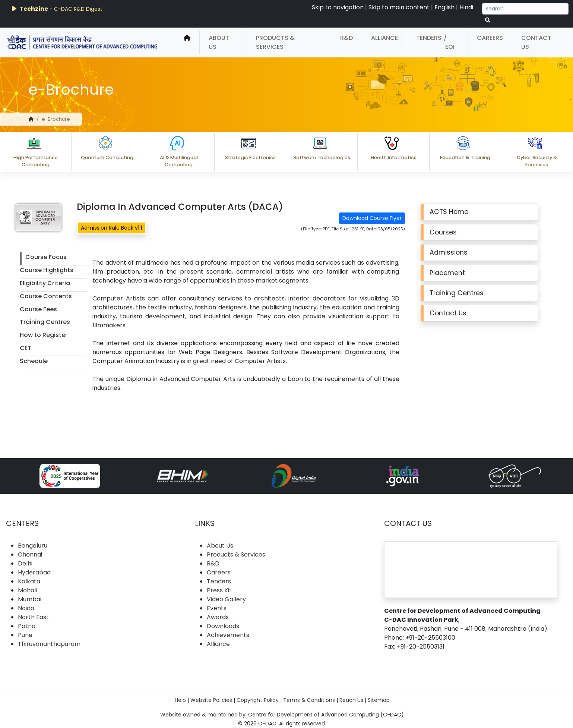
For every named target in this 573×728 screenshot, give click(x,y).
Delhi (25, 563)
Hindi (466, 7)
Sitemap (379, 700)
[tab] (53, 259)
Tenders (429, 38)
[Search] (525, 9)
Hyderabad (34, 572)
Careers (490, 38)
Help (180, 700)
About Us (219, 42)
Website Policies (211, 700)
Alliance (384, 38)
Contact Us (536, 42)
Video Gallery (226, 599)
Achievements (228, 635)
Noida (26, 608)
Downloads (223, 626)
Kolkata (29, 581)
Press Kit (219, 590)
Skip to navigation (338, 7)
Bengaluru (33, 546)
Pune (25, 635)
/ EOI (449, 42)
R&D (346, 38)
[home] (187, 42)
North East (33, 617)
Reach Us (351, 700)
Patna (27, 626)
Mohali (27, 590)
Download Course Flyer (372, 218)
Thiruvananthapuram (49, 644)
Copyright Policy (258, 700)
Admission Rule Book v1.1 (111, 228)
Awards (218, 617)
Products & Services (275, 42)
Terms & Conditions (309, 700)
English (444, 7)
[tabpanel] (249, 325)
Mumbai (30, 599)
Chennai (30, 554)
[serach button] (488, 20)
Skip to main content (399, 7)
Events (217, 608)
